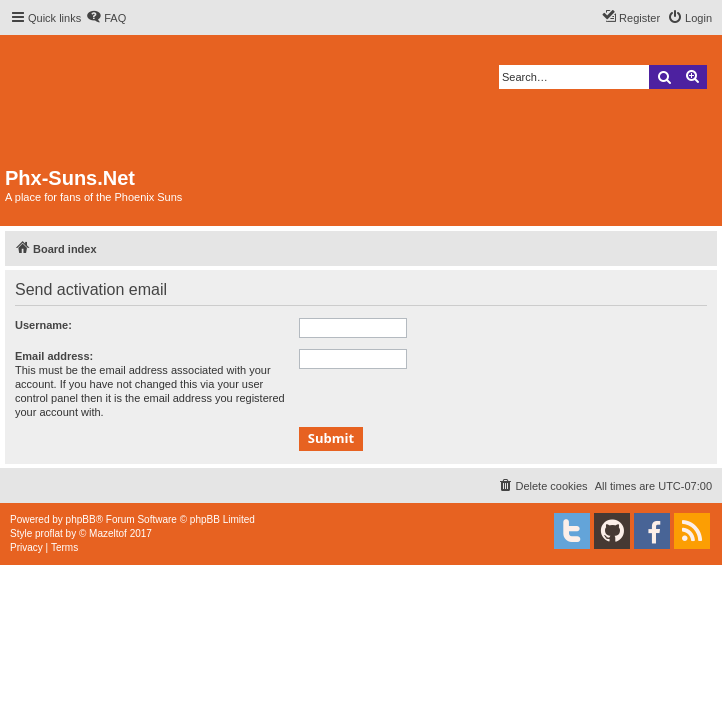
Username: (43, 325)
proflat (49, 533)
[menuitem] (106, 18)
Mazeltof (108, 533)
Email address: (54, 356)
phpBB (81, 519)
